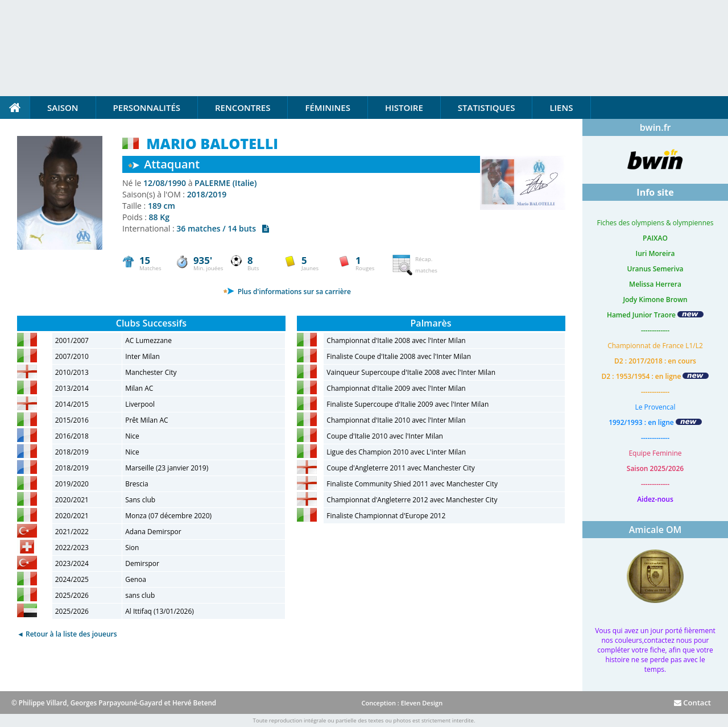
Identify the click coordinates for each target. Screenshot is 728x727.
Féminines (327, 108)
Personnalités (147, 108)
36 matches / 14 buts (223, 228)
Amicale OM (655, 530)
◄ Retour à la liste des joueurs (67, 634)
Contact (692, 703)
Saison (63, 108)
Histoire (404, 108)
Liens (561, 108)
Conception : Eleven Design (402, 703)
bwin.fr (655, 127)
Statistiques (487, 108)
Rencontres (243, 108)
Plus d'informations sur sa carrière (287, 292)
